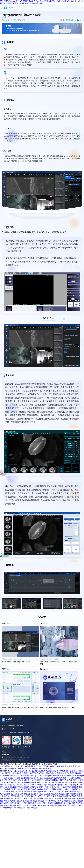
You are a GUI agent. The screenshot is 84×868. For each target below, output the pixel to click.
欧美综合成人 (36, 803)
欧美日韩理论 (67, 801)
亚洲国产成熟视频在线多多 (25, 782)
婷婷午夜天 (64, 780)
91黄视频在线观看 (18, 773)
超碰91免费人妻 (24, 794)
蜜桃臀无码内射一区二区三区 (38, 778)
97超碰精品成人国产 (14, 805)
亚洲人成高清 (33, 780)
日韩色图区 (44, 792)
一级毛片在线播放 (37, 798)
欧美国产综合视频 (30, 805)
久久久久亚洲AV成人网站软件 (65, 794)
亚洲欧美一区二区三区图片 (42, 794)
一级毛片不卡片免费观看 (54, 798)
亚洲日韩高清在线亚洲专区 (22, 789)
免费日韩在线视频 (76, 780)
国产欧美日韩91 (55, 801)
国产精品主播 (62, 771)
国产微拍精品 (13, 801)
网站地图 (48, 769)
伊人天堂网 (23, 780)
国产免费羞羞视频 (73, 796)
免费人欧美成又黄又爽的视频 (44, 789)
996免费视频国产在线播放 (13, 808)
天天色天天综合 (42, 776)
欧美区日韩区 (55, 787)
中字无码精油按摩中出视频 (20, 796)
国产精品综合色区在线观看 (69, 782)
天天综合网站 (60, 796)
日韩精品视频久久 (77, 789)
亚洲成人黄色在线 (59, 805)
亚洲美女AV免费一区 (23, 771)
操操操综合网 (8, 776)
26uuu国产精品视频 (74, 778)
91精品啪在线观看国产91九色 (37, 787)
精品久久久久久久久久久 (17, 785)
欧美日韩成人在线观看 (17, 787)
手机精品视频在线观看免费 (71, 787)
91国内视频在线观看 (52, 773)
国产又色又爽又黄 (57, 792)
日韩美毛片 (61, 803)
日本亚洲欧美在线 (7, 782)
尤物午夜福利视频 (49, 803)
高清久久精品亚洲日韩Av (49, 780)
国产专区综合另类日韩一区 (24, 776)
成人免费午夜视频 (56, 776)
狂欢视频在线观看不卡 (39, 801)
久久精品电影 (66, 773)
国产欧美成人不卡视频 (31, 792)
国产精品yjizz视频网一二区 (57, 785)
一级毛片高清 (73, 771)
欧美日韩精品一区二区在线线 (43, 796)
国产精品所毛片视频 (58, 778)
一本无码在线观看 (30, 808)
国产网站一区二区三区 (20, 798)
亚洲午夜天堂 (24, 801)
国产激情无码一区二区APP (20, 803)
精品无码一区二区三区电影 (47, 782)
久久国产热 (72, 785)
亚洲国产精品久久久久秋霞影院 (44, 771)
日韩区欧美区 (5, 789)
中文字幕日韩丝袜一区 (37, 785)
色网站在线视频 (63, 789)
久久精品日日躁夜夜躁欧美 (10, 792)
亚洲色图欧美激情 (71, 792)
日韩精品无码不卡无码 (35, 773)
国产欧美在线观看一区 (73, 776)
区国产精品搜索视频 (17, 778)
